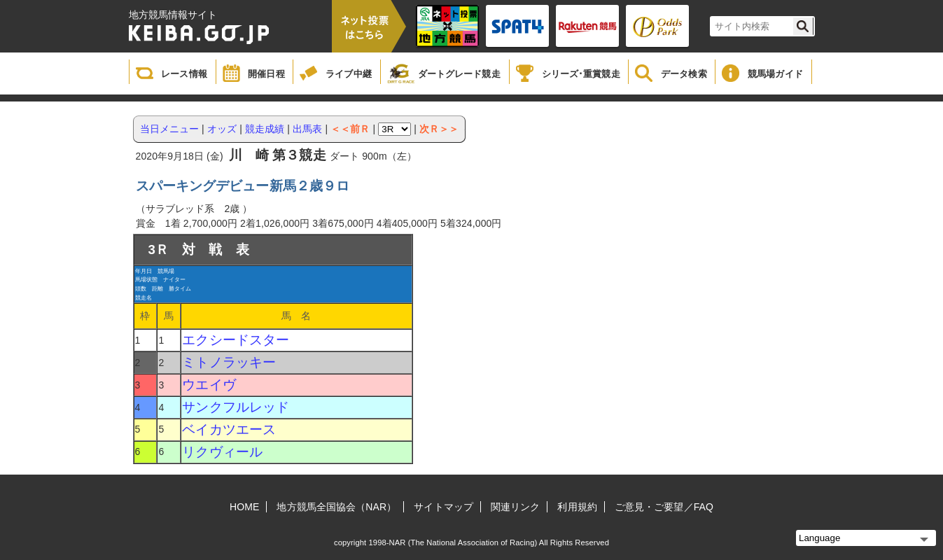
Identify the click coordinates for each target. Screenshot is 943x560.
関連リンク (516, 507)
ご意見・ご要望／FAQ (664, 507)
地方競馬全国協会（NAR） (336, 507)
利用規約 (577, 507)
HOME (244, 507)
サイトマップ (443, 507)
